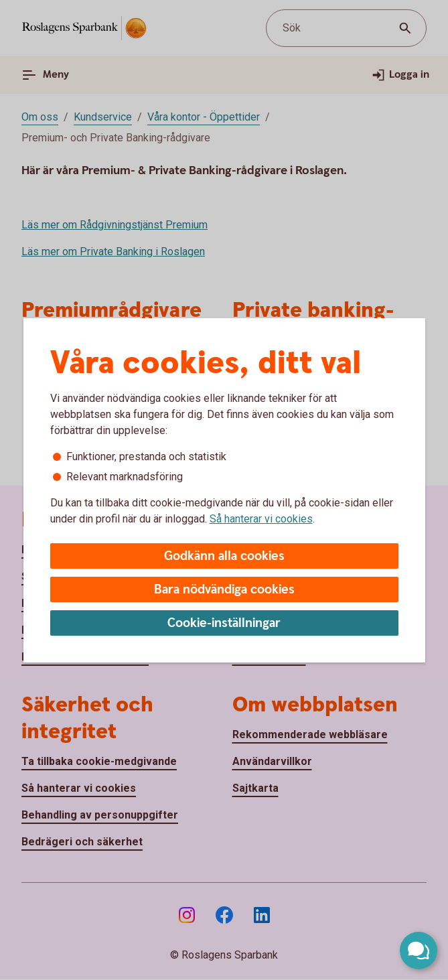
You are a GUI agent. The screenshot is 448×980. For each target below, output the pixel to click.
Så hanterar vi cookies (261, 519)
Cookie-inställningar (224, 623)
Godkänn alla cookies (224, 556)
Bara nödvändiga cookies (224, 590)
